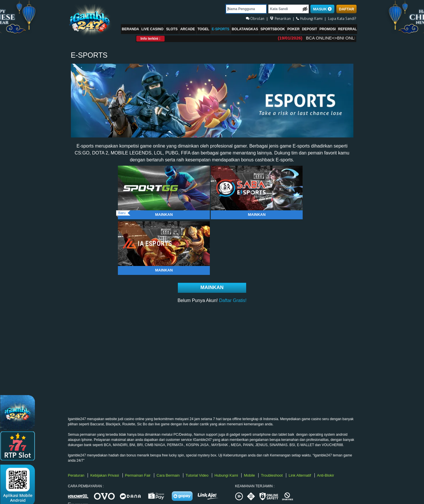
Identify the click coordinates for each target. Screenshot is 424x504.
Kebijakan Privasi (105, 475)
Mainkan (164, 215)
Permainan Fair (138, 475)
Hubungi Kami (227, 475)
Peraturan (77, 475)
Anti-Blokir (326, 475)
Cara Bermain (169, 475)
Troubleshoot (272, 475)
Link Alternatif (300, 475)
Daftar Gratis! (233, 300)
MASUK (322, 9)
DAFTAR (346, 9)
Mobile (250, 475)
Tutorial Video (198, 475)
